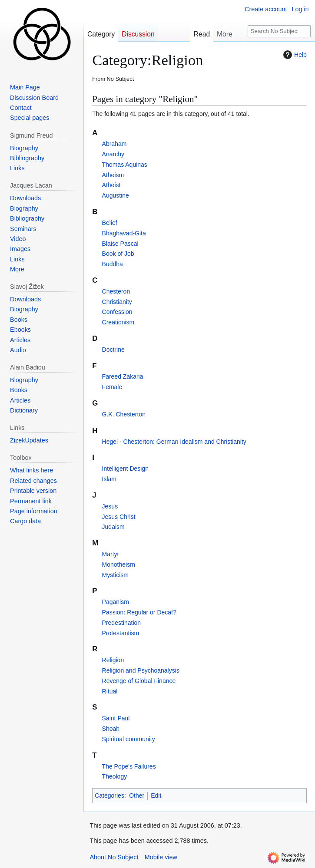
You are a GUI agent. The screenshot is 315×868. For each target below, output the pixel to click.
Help (294, 55)
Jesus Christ (119, 517)
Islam (109, 479)
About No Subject (114, 857)
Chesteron (116, 291)
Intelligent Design (125, 469)
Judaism (113, 527)
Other (137, 795)
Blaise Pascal (120, 244)
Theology (115, 776)
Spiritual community (129, 739)
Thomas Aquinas (125, 165)
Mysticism (115, 575)
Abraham (114, 144)
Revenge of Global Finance (139, 681)
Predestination (122, 623)
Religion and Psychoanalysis (141, 670)
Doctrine (113, 350)
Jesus (110, 506)
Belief (110, 223)
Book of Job (118, 254)
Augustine (116, 195)
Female (112, 387)
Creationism (118, 322)
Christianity (117, 302)
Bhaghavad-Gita (124, 233)
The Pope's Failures (129, 766)
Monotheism (119, 564)
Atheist (111, 185)
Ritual (110, 691)
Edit (156, 795)
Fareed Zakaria (123, 376)
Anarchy (113, 154)
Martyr (111, 554)
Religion (113, 660)
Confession (117, 312)
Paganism (116, 602)
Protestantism (121, 633)
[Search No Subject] (279, 31)
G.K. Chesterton (124, 414)
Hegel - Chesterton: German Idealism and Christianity (174, 442)
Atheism (113, 175)
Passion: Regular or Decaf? (139, 612)
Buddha (113, 264)
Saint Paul (116, 718)
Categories (109, 795)
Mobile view (161, 857)
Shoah (111, 729)
